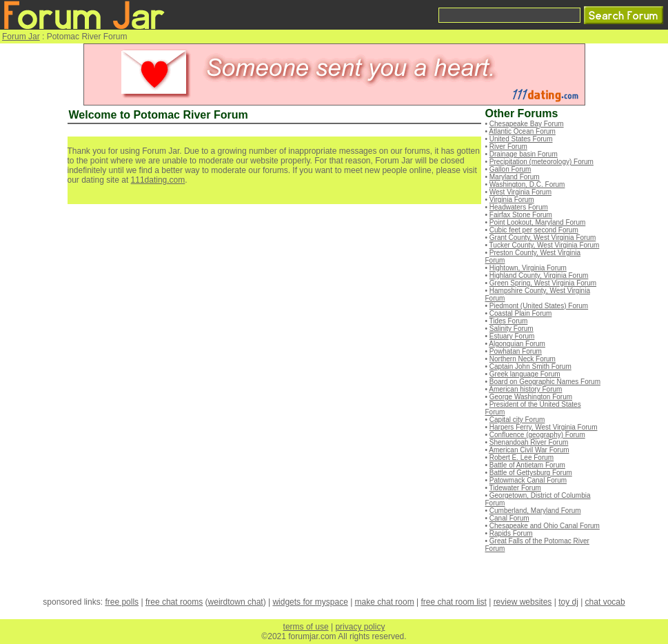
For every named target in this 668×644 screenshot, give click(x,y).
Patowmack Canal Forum (528, 480)
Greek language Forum (525, 374)
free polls (122, 602)
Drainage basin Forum (524, 154)
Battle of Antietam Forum (527, 465)
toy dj (568, 602)
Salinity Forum (512, 329)
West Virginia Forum (520, 192)
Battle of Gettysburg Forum (531, 473)
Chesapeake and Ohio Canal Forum (545, 526)
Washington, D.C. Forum (527, 184)
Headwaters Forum (519, 207)
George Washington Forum (531, 397)
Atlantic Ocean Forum (522, 131)
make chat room (385, 602)
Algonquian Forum (517, 344)
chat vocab (605, 602)
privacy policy (360, 627)
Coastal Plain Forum (521, 313)
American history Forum (525, 389)
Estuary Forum (512, 336)
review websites (523, 602)
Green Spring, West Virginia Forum (543, 283)
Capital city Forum (517, 420)
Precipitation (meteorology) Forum (542, 162)
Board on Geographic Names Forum (545, 382)
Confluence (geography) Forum (537, 435)
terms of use (306, 627)
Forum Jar (21, 37)
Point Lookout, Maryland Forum (538, 222)
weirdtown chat (236, 602)
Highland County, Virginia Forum (539, 275)
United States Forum (521, 139)
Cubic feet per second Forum (534, 230)
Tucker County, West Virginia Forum (545, 245)
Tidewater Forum (515, 488)
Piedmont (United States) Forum (539, 306)
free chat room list (453, 602)
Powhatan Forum (516, 351)
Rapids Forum (511, 533)
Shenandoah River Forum (529, 442)
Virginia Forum (512, 200)
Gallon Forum (510, 169)
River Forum (508, 147)
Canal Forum (509, 518)
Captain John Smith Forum (530, 366)
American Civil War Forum (529, 450)
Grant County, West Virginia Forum (543, 238)
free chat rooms (174, 602)
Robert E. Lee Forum (522, 457)
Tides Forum (509, 321)
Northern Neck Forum (523, 359)
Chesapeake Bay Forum (527, 124)
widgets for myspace (310, 602)
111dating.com (158, 180)
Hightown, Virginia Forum (528, 268)
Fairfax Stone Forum (521, 215)
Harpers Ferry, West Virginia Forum (544, 427)
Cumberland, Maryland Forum (535, 511)
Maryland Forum (515, 177)
